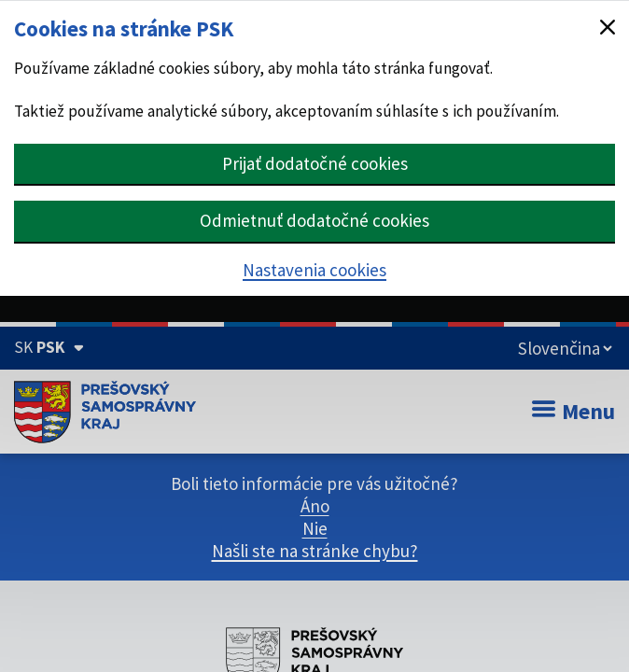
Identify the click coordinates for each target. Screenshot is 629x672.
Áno (315, 506)
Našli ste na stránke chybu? (315, 551)
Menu (573, 411)
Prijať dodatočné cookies (315, 163)
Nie (315, 528)
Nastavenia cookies (314, 270)
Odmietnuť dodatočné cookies (314, 220)
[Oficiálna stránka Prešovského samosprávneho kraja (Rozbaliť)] (49, 347)
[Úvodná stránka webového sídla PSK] (105, 412)
